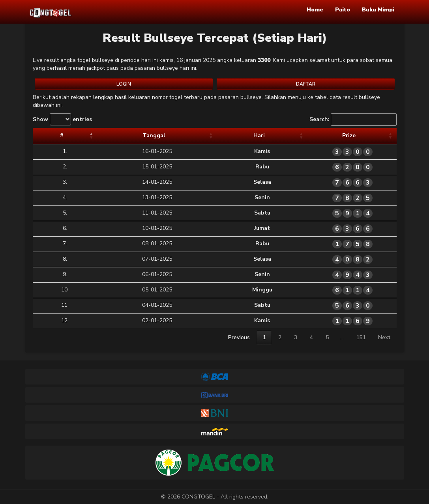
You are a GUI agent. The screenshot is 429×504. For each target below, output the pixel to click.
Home (315, 10)
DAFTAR (306, 84)
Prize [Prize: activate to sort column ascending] (313, 135)
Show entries (62, 119)
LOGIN (124, 84)
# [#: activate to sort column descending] (40, 135)
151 (361, 337)
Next (384, 337)
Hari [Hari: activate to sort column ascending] (196, 135)
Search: (353, 119)
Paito (343, 10)
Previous (239, 337)
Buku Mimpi (378, 10)
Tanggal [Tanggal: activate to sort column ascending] (105, 135)
